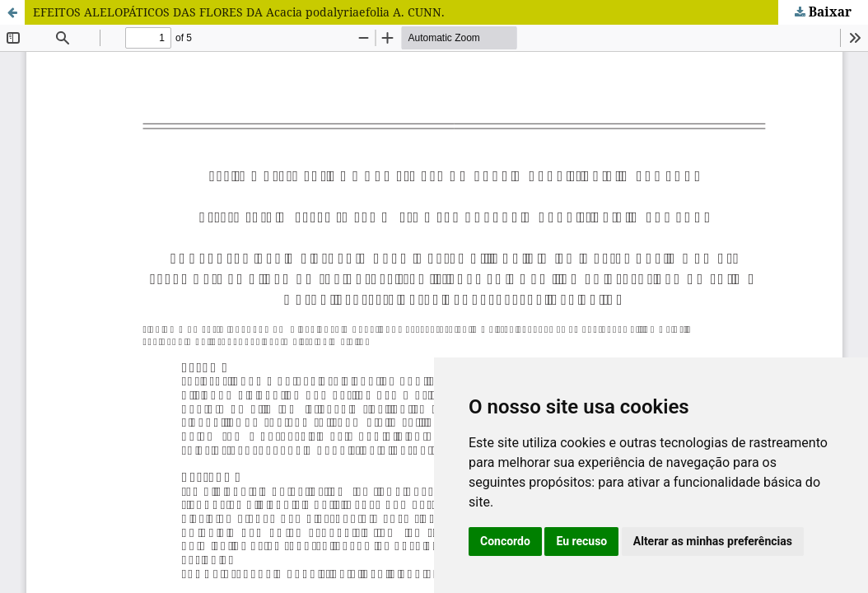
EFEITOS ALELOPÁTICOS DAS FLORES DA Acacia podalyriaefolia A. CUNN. (239, 12)
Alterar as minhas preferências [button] (713, 541)
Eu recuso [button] (581, 541)
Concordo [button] (505, 541)
